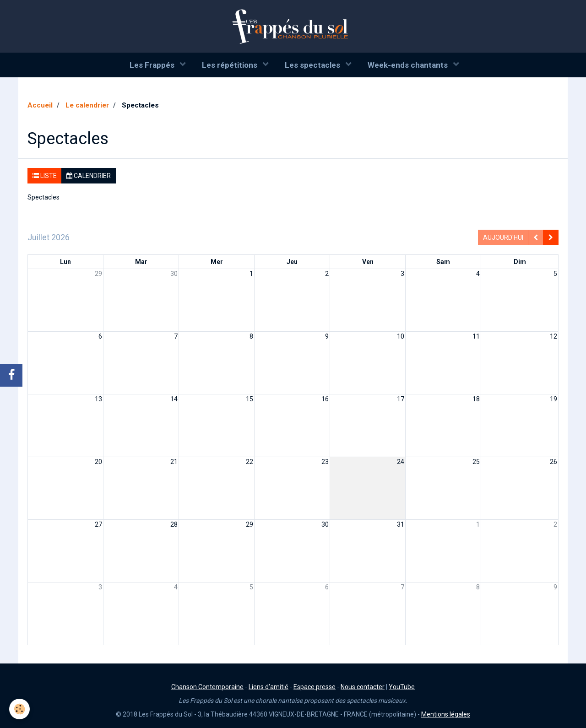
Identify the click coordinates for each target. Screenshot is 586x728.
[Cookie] (19, 709)
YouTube (402, 687)
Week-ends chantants (409, 65)
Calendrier (89, 176)
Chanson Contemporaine (207, 687)
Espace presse (315, 687)
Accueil (40, 105)
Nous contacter (363, 687)
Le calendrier (87, 105)
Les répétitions (231, 65)
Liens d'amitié (269, 687)
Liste (45, 176)
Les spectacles (313, 65)
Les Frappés (153, 65)
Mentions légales (446, 714)
